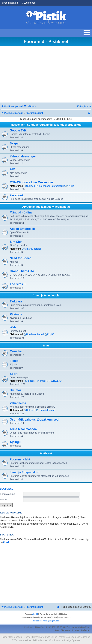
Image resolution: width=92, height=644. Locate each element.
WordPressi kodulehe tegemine (74, 637)
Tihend (27, 637)
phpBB (35, 614)
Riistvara (16, 314)
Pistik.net (46, 453)
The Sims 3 (18, 284)
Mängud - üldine (21, 212)
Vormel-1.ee (25, 640)
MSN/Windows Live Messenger (31, 182)
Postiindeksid (10, 3)
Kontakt (75, 630)
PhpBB (50, 334)
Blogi (57, 630)
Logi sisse (7, 489)
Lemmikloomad (46, 410)
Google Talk (18, 130)
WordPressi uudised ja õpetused (65, 640)
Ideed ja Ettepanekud (25, 472)
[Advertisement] (46, 74)
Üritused (29, 410)
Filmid (14, 361)
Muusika (16, 351)
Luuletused (29, 3)
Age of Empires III (22, 229)
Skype (14, 143)
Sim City (16, 242)
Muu (46, 346)
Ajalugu (15, 442)
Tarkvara (16, 301)
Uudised (29, 186)
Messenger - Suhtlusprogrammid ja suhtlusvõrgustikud (46, 125)
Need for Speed (21, 258)
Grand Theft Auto (22, 271)
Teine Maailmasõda (23, 429)
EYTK (15, 640)
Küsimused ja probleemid (51, 186)
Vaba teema (18, 403)
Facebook (17, 195)
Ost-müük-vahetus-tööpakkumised (34, 420)
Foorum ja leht (20, 459)
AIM (12, 169)
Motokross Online (48, 637)
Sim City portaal (31, 249)
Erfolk (6, 542)
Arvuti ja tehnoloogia (46, 295)
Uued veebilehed (34, 334)
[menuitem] (32, 106)
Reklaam (85, 630)
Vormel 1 (42, 381)
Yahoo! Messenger (23, 156)
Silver (35, 637)
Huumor (15, 390)
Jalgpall (29, 381)
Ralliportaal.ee (40, 640)
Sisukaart (65, 630)
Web (13, 327)
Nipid (70, 186)
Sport (14, 374)
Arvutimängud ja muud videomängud (46, 207)
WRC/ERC (55, 381)
